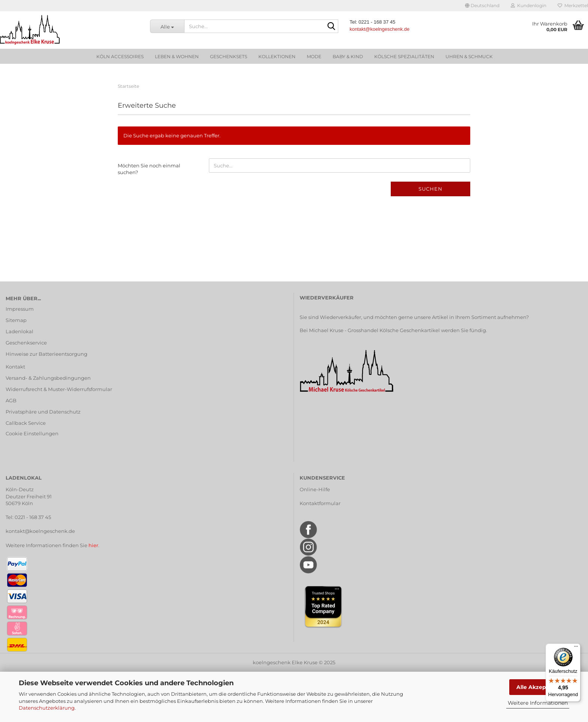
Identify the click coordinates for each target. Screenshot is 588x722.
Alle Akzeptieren (539, 687)
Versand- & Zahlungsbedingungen (48, 378)
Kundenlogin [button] (529, 5)
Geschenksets (229, 56)
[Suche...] (167, 26)
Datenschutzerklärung (47, 708)
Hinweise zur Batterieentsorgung (46, 354)
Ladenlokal (19, 331)
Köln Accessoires (120, 56)
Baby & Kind (348, 56)
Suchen (430, 189)
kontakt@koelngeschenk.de (40, 531)
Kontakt (15, 367)
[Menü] (576, 648)
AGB (11, 400)
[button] (482, 6)
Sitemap (16, 320)
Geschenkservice (26, 343)
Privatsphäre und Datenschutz (43, 412)
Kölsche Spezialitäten (404, 56)
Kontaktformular (320, 503)
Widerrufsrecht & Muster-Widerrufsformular (59, 389)
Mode (314, 56)
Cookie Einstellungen (32, 433)
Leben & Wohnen (177, 56)
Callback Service (26, 423)
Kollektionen (277, 56)
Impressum (20, 309)
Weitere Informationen (538, 703)
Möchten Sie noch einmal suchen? (149, 169)
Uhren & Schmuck (469, 56)
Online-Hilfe (315, 489)
